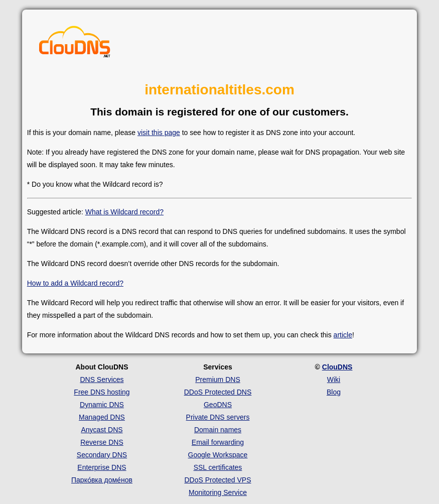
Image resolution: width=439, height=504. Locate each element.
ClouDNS (337, 367)
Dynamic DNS (102, 405)
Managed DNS (102, 417)
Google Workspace (218, 455)
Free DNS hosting (102, 392)
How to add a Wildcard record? (75, 283)
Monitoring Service (218, 492)
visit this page (159, 133)
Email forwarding (218, 442)
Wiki (334, 380)
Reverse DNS (102, 442)
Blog (334, 392)
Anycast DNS (102, 430)
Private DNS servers (218, 417)
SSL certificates (218, 467)
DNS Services (102, 380)
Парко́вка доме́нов (102, 480)
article (343, 335)
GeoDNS (218, 405)
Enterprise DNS (102, 467)
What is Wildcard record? (124, 212)
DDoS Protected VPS (217, 480)
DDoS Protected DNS (218, 392)
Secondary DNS (102, 455)
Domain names (218, 430)
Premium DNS (217, 380)
